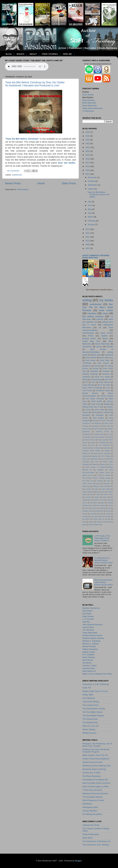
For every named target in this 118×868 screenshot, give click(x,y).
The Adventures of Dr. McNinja (96, 845)
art (100, 327)
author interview (88, 492)
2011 (88, 237)
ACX (93, 382)
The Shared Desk (90, 719)
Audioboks (95, 426)
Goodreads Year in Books (91, 448)
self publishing (96, 380)
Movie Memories (90, 106)
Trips (108, 481)
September (93, 185)
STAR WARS (96, 401)
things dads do (99, 519)
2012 (88, 233)
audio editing (106, 489)
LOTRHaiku (87, 363)
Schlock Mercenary (91, 834)
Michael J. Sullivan (91, 644)
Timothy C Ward (89, 666)
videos (91, 522)
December (93, 177)
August (91, 189)
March (91, 217)
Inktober (85, 456)
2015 (88, 170)
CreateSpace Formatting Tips (95, 780)
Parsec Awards (107, 396)
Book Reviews (89, 100)
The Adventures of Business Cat (96, 841)
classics (110, 407)
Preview (94, 464)
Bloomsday (86, 429)
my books (106, 300)
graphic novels (99, 500)
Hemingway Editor (90, 807)
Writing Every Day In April (93, 407)
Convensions (87, 437)
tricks (84, 522)
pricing (108, 511)
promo (85, 514)
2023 (88, 140)
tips (109, 519)
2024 (88, 136)
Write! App (86, 486)
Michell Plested (90, 393)
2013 (88, 229)
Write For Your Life (91, 726)
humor (85, 503)
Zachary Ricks (89, 668)
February (92, 221)
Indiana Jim (86, 453)
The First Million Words (92, 712)
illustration (86, 415)
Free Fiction (87, 391)
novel (87, 508)
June (90, 205)
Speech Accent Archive (92, 762)
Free (108, 388)
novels (94, 508)
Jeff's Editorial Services (92, 625)
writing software (94, 525)
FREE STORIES (50, 54)
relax (101, 514)
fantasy (97, 497)
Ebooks (110, 347)
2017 (88, 163)
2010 (88, 241)
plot (109, 508)
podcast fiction (89, 338)
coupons (88, 497)
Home (41, 183)
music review (101, 505)
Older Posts (69, 183)
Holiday (107, 451)
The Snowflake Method (92, 797)
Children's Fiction (102, 432)
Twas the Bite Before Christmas (22, 139)
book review (106, 310)
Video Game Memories (92, 108)
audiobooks (17, 175)
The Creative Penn (91, 705)
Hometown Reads (103, 391)
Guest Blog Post (91, 341)
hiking (85, 380)
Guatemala (107, 448)
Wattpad (107, 404)
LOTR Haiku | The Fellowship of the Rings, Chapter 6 (102, 538)
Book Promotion (99, 429)
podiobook (86, 366)
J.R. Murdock (88, 630)
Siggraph (100, 470)
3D (87, 382)
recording (93, 514)
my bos (110, 505)
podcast (100, 319)
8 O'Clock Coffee (105, 421)
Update (104, 336)
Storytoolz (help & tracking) (94, 769)
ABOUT (33, 54)
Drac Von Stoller (67, 163)
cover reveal (99, 410)
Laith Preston (103, 363)
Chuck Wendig (88, 385)
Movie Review (91, 358)
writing (87, 300)
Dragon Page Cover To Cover (95, 691)
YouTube (88, 489)
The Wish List (88, 481)
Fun (93, 445)
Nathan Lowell (89, 652)
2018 (88, 159)
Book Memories (89, 103)
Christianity (86, 434)
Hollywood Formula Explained (95, 793)
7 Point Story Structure (92, 790)
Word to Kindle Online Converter (96, 783)
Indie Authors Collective (102, 453)
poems (99, 347)
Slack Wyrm (88, 838)
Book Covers (107, 333)
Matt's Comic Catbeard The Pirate (97, 674)
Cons (109, 434)
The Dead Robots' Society (94, 709)
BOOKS (20, 54)
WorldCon (107, 484)
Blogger (78, 861)
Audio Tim (87, 688)
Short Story (96, 404)
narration (92, 313)
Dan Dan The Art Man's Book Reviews (98, 307)
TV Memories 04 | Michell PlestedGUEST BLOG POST (104, 560)
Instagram (94, 456)
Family (93, 443)
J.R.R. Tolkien (106, 456)
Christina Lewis (98, 434)
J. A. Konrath (88, 619)
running (85, 516)
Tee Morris (87, 663)
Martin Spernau (99, 459)
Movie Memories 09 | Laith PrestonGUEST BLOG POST (104, 582)
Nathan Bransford (90, 649)
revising (97, 366)
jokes (102, 503)
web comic (109, 380)
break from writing (102, 377)
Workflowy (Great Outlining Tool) (96, 766)
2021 (88, 147)
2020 (88, 151)
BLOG (9, 54)
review (108, 514)
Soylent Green (104, 473)
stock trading (106, 516)
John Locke (86, 459)
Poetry (91, 336)
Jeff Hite (86, 622)
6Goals (96, 369)
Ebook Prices (90, 440)
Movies (102, 358)
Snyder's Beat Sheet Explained (96, 759)
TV (98, 475)
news (105, 313)
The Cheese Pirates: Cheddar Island (96, 478)
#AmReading (88, 333)
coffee (98, 494)
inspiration (100, 415)
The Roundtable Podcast (93, 716)
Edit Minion (87, 804)
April (90, 213)
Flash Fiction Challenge (92, 388)
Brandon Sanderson (91, 608)
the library (86, 519)
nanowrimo (87, 347)
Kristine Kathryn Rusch (92, 635)
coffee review (108, 494)
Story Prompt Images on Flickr (96, 787)
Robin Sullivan (89, 657)
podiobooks (99, 511)
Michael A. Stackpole (91, 641)
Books (105, 338)
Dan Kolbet (87, 611)
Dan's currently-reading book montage (96, 257)
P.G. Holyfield (88, 655)
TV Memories (88, 111)
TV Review (106, 475)
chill (91, 494)
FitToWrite (102, 443)
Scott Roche (88, 660)
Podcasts (106, 371)
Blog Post (107, 426)
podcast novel (87, 511)
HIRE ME (67, 54)
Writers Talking (89, 729)
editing (94, 412)
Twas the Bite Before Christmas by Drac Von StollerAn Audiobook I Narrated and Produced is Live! (35, 84)
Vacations (106, 374)
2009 (88, 244)
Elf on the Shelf (104, 385)
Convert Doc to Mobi (91, 773)
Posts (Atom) (23, 189)
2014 (88, 174)
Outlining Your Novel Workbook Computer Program (96, 751)
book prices (101, 492)
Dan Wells (87, 614)
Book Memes (105, 382)
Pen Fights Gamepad (95, 399)
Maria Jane (96, 355)
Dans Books (91, 360)
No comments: (14, 171)
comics (88, 410)
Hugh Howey (88, 616)
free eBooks (105, 412)
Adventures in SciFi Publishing (96, 684)
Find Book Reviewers (92, 776)
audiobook (86, 377)
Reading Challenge (90, 374)
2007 (88, 248)
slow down (95, 516)
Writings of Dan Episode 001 (103, 486)
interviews (94, 503)
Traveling (100, 481)
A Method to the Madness (92, 423)
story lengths (98, 418)
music (111, 358)
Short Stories (88, 95)
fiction (105, 497)
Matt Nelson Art (89, 671)
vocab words (101, 522)
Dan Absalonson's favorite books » (99, 290)
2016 (88, 166)
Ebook (111, 437)
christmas (109, 355)
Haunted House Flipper (91, 451)
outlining (102, 508)
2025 (88, 132)
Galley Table (88, 695)
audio (96, 489)
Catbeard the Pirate (91, 825)
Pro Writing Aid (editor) (92, 814)
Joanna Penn (88, 627)
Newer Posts (13, 183)
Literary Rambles (90, 811)
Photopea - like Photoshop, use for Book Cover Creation (97, 745)
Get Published (104, 445)
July (90, 202)
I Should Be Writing (91, 702)
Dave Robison (100, 437)
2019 (88, 155)
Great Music (105, 360)
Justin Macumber (90, 633)
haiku (109, 500)
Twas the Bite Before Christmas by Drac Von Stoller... (98, 194)
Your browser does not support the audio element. (27, 66)
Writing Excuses (89, 733)
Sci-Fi (111, 464)
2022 (88, 143)
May (90, 209)
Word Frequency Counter (93, 800)
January (92, 224)
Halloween (94, 371)
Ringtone (103, 464)
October (92, 181)
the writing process (93, 316)
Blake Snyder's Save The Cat (95, 755)
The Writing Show (90, 722)
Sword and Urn (88, 475)
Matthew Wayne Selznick (93, 638)
